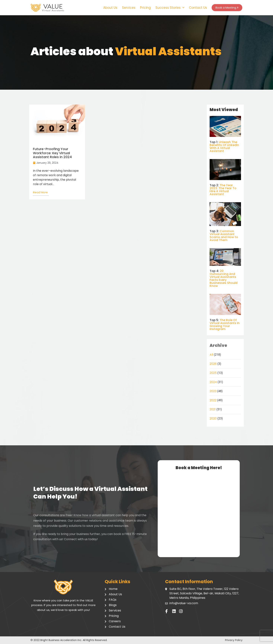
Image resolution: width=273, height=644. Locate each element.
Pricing (143, 8)
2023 (213, 391)
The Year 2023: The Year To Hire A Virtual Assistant (223, 190)
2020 (213, 418)
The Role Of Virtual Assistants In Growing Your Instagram (225, 325)
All (211, 355)
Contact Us (196, 8)
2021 (213, 409)
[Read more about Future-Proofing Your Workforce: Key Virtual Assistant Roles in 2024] (41, 193)
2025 (213, 373)
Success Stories (167, 8)
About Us (108, 8)
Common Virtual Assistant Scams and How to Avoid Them (224, 236)
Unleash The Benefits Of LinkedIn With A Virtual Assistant (224, 146)
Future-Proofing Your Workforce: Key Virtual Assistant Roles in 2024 (52, 153)
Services (126, 8)
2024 (213, 382)
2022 (213, 400)
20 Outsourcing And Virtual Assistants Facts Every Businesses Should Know (224, 278)
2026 (213, 364)
